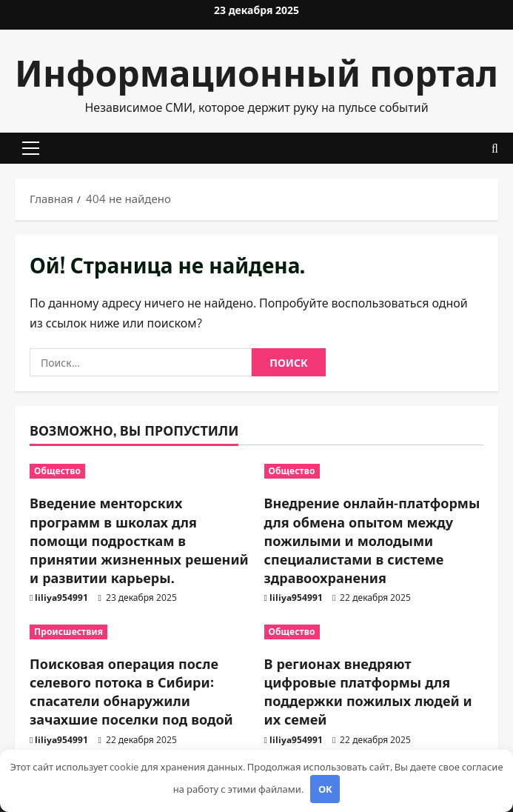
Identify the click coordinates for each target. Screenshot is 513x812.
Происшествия (68, 632)
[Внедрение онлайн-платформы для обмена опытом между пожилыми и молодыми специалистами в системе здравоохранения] (374, 471)
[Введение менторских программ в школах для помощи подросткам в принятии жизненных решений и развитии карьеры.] (140, 471)
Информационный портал (256, 71)
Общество (57, 471)
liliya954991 (61, 598)
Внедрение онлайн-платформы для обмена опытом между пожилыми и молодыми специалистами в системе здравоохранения (372, 540)
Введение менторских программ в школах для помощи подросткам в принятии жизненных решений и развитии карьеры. (139, 540)
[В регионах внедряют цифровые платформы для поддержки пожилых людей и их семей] (374, 632)
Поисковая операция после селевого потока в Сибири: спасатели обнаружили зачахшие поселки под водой (131, 691)
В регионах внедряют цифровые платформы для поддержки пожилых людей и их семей (368, 691)
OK (325, 789)
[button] (31, 148)
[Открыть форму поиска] (495, 149)
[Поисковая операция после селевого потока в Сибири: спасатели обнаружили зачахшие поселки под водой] (140, 632)
